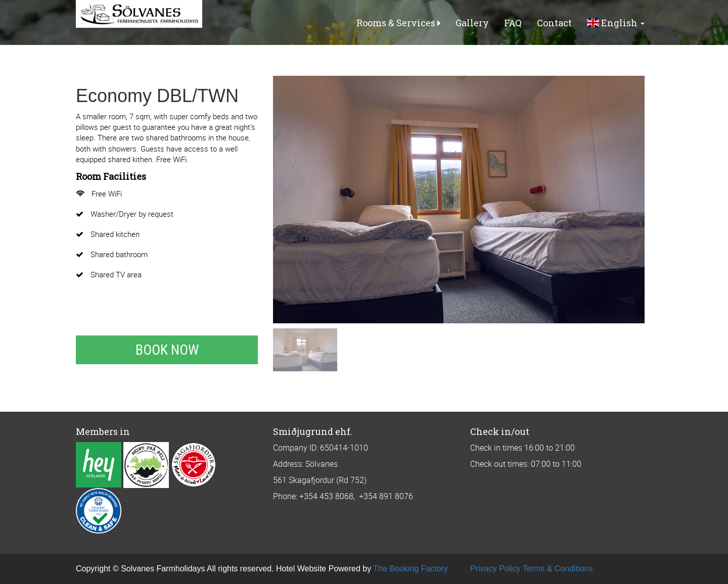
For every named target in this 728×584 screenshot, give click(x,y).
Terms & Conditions (558, 569)
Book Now (167, 350)
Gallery (472, 23)
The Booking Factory (411, 569)
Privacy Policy (495, 569)
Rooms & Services (398, 23)
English (616, 23)
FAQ (513, 23)
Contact (554, 23)
